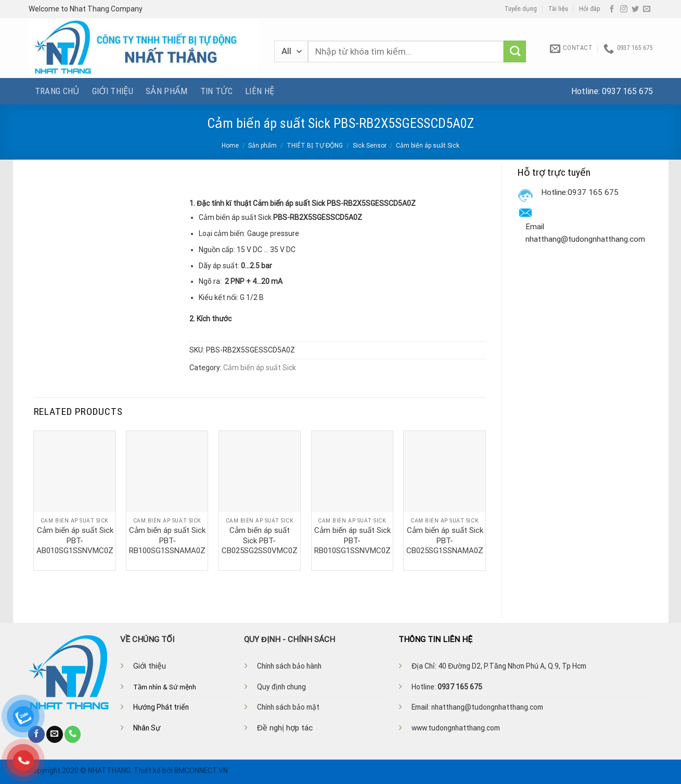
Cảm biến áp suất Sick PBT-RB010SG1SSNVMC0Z (352, 540)
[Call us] (73, 734)
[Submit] (515, 52)
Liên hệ (260, 91)
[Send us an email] (647, 9)
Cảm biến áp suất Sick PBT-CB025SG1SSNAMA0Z (445, 540)
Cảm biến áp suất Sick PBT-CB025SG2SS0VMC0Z (260, 540)
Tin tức (216, 91)
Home (230, 146)
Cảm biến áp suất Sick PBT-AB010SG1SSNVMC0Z (75, 540)
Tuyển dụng (521, 9)
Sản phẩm (167, 91)
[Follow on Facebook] (612, 9)
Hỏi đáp (590, 9)
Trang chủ (57, 91)
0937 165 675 (627, 91)
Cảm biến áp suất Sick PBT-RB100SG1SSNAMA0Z (167, 540)
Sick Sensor (370, 146)
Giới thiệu (113, 91)
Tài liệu (558, 9)
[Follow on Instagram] (624, 9)
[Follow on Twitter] (635, 9)
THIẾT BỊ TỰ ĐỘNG (315, 146)
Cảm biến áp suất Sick (428, 146)
